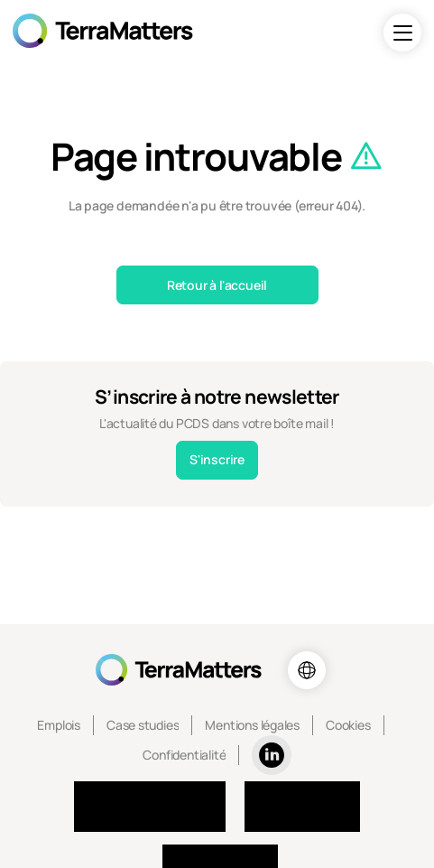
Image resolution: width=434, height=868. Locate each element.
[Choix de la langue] (307, 670)
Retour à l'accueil (217, 285)
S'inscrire (217, 459)
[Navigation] (402, 33)
